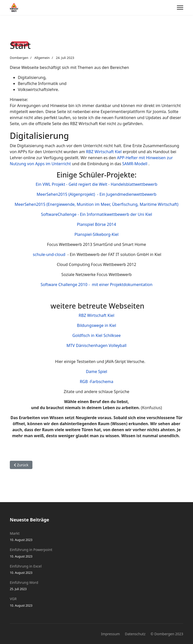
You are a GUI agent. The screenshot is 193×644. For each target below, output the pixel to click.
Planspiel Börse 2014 (96, 224)
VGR (96, 602)
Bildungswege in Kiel (96, 325)
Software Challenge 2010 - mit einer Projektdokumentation (96, 285)
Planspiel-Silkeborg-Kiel (96, 234)
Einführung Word (96, 586)
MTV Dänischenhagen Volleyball (97, 345)
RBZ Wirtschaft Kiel (104, 152)
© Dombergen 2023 (167, 634)
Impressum (110, 634)
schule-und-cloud (50, 254)
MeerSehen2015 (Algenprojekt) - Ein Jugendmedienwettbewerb (97, 194)
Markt (96, 537)
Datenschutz (135, 634)
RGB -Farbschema (96, 382)
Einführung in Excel (96, 569)
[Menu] (180, 8)
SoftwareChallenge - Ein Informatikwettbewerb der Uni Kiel (96, 214)
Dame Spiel (97, 372)
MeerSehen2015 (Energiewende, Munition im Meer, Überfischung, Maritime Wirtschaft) (96, 204)
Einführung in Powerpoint (96, 553)
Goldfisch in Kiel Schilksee (97, 335)
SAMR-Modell (135, 164)
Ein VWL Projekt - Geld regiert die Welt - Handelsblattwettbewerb (96, 184)
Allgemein (42, 58)
